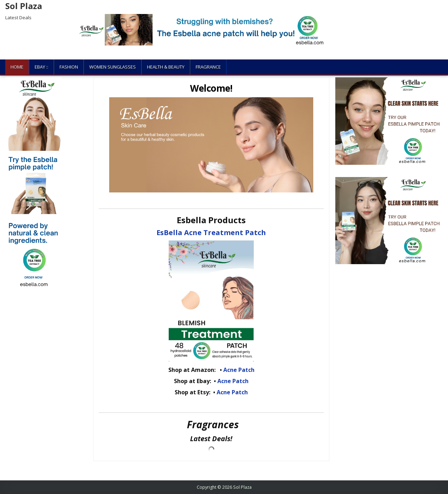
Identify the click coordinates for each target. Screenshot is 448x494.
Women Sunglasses (113, 67)
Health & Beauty (166, 67)
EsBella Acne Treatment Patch (211, 232)
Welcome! (211, 88)
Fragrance (208, 67)
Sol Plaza (24, 6)
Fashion (69, 67)
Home (17, 67)
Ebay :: (41, 67)
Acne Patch (239, 370)
